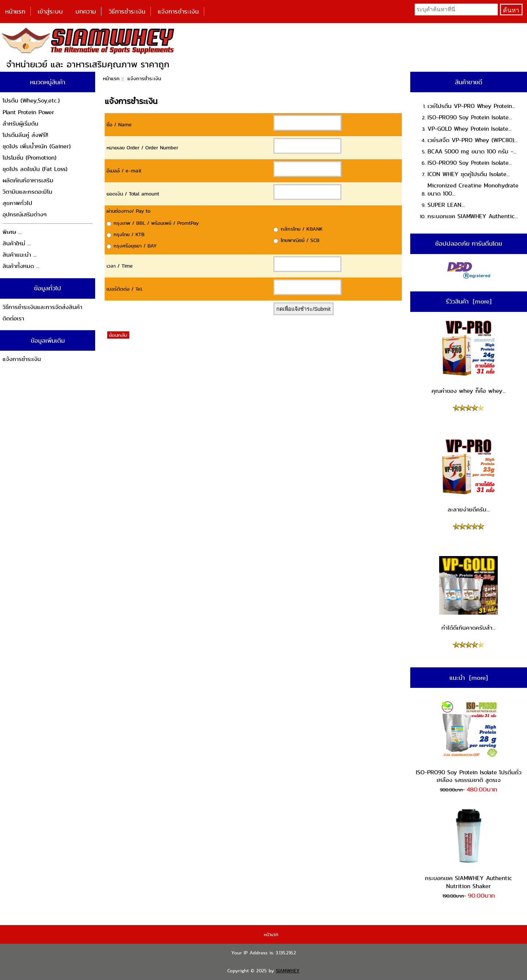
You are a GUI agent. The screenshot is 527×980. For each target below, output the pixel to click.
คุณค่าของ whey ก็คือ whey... (469, 357)
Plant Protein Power (28, 112)
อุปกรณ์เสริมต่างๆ (25, 214)
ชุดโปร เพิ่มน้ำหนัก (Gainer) (37, 146)
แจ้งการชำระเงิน (178, 11)
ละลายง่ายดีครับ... (468, 476)
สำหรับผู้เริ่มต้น (20, 124)
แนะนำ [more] (469, 678)
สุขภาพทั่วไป (17, 203)
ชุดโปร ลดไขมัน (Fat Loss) (35, 169)
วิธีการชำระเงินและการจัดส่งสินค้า (42, 307)
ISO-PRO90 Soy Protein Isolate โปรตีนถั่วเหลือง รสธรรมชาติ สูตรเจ (469, 742)
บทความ (86, 11)
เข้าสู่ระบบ (50, 11)
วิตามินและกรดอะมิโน (27, 192)
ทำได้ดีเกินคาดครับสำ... (468, 594)
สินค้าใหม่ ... (17, 243)
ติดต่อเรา (13, 318)
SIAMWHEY (288, 971)
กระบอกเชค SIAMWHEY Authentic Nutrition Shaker (468, 848)
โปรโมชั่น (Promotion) (29, 158)
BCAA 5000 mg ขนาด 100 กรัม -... (472, 151)
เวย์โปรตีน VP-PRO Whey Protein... (471, 106)
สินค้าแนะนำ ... (20, 255)
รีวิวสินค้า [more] (469, 301)
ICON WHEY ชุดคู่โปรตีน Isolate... (469, 174)
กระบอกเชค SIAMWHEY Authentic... (473, 216)
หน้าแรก (15, 11)
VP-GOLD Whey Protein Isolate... (470, 129)
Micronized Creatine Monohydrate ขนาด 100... (473, 189)
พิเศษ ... (12, 232)
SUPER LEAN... (446, 205)
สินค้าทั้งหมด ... (21, 266)
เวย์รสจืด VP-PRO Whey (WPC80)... (472, 140)
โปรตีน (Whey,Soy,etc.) (31, 100)
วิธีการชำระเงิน (127, 11)
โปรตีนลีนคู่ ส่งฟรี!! (25, 135)
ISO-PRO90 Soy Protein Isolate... (470, 117)
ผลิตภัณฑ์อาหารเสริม (28, 180)
